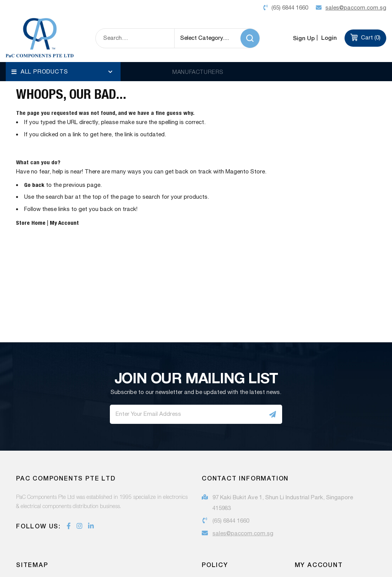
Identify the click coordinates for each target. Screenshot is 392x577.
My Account (64, 233)
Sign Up (304, 38)
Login (328, 38)
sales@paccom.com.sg (243, 544)
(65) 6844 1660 (231, 531)
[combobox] (135, 38)
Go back (34, 195)
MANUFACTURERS (198, 72)
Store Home (31, 233)
